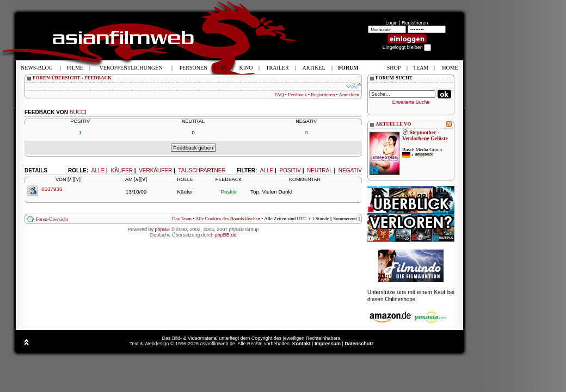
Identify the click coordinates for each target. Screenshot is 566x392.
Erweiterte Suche (411, 102)
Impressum (328, 344)
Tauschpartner (202, 170)
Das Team (182, 219)
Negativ (350, 170)
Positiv (290, 170)
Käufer (122, 170)
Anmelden (349, 95)
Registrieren (415, 23)
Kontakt (302, 344)
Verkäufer (155, 170)
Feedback (297, 95)
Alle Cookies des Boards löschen (228, 219)
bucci (78, 112)
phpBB (162, 229)
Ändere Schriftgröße (354, 85)
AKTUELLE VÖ (393, 124)
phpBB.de (226, 235)
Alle (267, 170)
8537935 (52, 189)
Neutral (320, 170)
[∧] (71, 179)
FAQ (279, 95)
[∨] (77, 179)
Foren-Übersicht (52, 219)
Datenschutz (359, 344)
